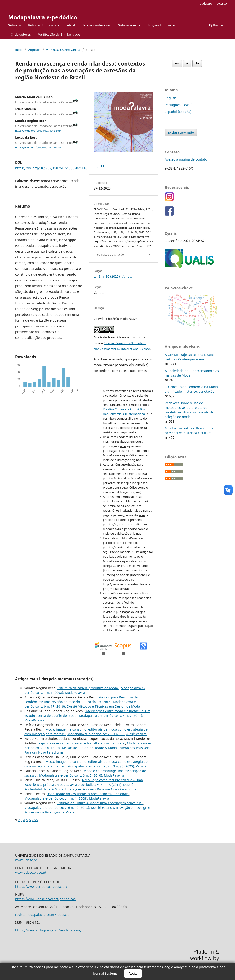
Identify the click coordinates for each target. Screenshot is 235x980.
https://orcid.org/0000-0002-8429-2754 (38, 147)
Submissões (128, 25)
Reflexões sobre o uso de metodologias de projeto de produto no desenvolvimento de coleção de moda (189, 410)
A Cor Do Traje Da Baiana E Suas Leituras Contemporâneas (190, 357)
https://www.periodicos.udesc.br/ (41, 886)
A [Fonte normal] (187, 63)
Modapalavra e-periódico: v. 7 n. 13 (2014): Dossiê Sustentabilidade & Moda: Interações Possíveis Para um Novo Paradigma (88, 748)
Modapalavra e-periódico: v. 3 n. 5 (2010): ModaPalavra (82, 775)
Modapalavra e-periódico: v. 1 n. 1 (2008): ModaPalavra (85, 690)
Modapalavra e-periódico (43, 17)
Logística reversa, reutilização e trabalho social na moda (81, 743)
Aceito (133, 974)
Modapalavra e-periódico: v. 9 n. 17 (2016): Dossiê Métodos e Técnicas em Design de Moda (82, 704)
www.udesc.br (26, 860)
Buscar (216, 25)
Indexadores (21, 34)
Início (19, 50)
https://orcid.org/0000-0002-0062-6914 (38, 131)
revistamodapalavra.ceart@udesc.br (43, 915)
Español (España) (178, 112)
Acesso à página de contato (186, 159)
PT (102, 166)
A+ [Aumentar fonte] (177, 63)
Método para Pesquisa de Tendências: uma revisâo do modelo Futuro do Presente (81, 699)
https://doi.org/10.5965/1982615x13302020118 (51, 168)
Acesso (222, 3)
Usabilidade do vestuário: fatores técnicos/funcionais (88, 794)
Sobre (13, 25)
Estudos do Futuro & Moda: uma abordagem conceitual (100, 803)
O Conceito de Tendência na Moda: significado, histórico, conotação (192, 389)
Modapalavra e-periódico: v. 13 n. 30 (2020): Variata (107, 734)
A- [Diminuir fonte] (197, 63)
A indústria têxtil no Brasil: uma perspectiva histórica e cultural (189, 431)
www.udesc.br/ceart (31, 872)
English (171, 98)
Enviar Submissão (181, 133)
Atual (71, 25)
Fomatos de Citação (110, 254)
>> (36, 820)
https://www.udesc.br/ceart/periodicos (45, 899)
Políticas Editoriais (43, 25)
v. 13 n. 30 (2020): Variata (63, 50)
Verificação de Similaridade (59, 34)
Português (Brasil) (179, 105)
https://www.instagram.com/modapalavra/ (48, 930)
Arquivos (34, 50)
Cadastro (206, 3)
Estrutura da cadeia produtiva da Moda (88, 688)
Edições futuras (160, 25)
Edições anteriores (97, 25)
